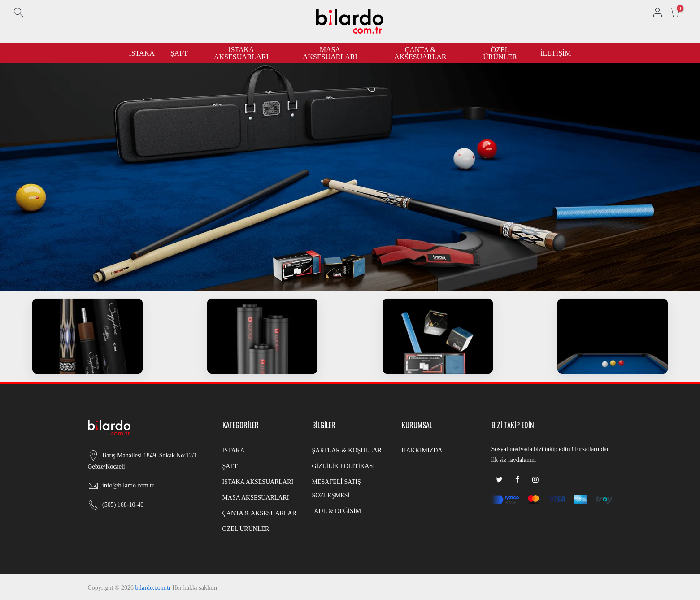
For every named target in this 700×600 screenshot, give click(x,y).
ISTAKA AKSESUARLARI (241, 53)
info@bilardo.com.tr (128, 485)
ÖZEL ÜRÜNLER (500, 53)
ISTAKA (141, 53)
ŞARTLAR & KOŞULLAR (347, 450)
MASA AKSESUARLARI (330, 53)
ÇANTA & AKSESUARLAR (420, 53)
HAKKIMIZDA (422, 450)
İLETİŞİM (556, 53)
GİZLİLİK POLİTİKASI (343, 466)
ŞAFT (179, 53)
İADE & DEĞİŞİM (337, 511)
